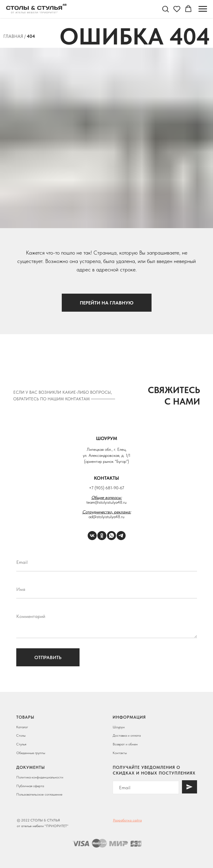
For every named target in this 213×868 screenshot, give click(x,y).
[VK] (92, 536)
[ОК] (102, 536)
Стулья (21, 744)
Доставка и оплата (127, 735)
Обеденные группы (31, 753)
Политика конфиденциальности (40, 777)
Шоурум (119, 727)
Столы (21, 735)
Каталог (22, 727)
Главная (13, 36)
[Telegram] (121, 536)
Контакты (120, 753)
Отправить (48, 657)
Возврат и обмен (125, 744)
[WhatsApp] (111, 536)
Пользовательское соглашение (39, 794)
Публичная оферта (30, 786)
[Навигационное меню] (203, 9)
